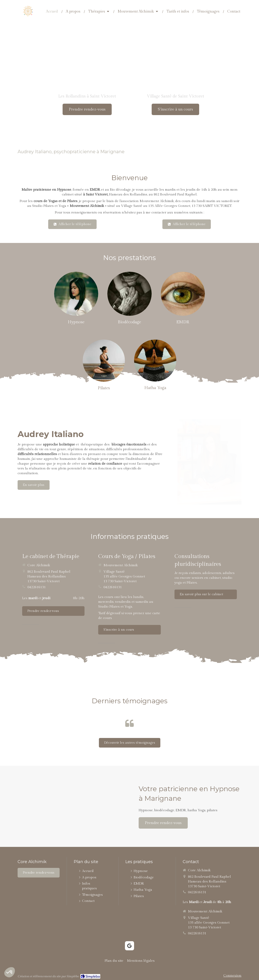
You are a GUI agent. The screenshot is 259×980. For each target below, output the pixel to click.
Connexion (232, 976)
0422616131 (37, 587)
